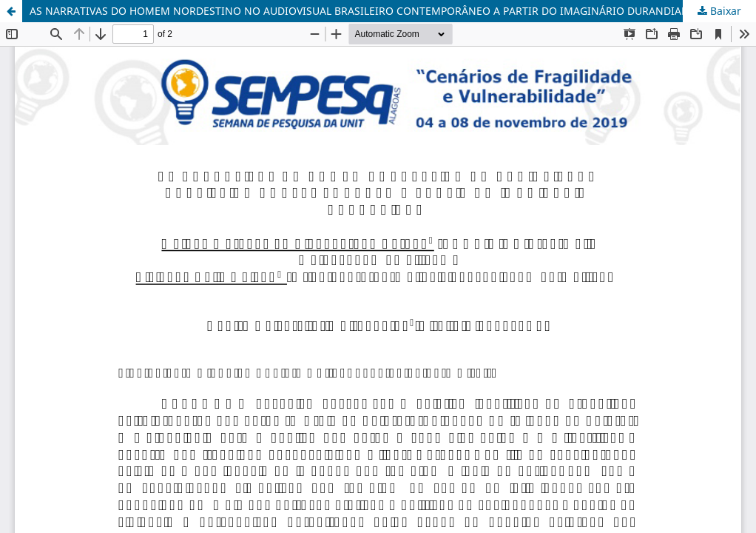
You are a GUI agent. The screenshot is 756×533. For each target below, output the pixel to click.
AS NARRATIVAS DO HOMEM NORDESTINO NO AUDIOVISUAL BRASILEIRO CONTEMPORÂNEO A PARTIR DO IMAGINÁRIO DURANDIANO (364, 11)
